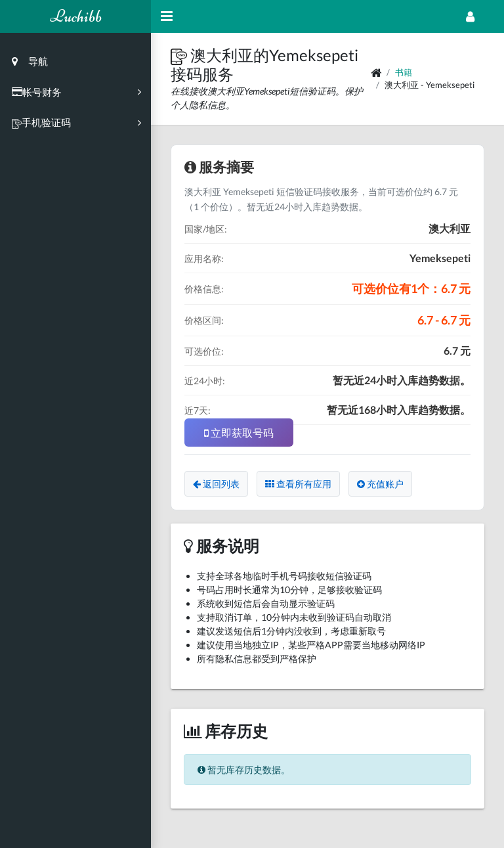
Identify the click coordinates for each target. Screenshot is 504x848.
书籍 (404, 72)
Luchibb (76, 16)
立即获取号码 (239, 433)
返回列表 (216, 484)
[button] (180, 55)
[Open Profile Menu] (470, 16)
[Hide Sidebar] (167, 16)
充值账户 (380, 484)
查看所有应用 (298, 484)
